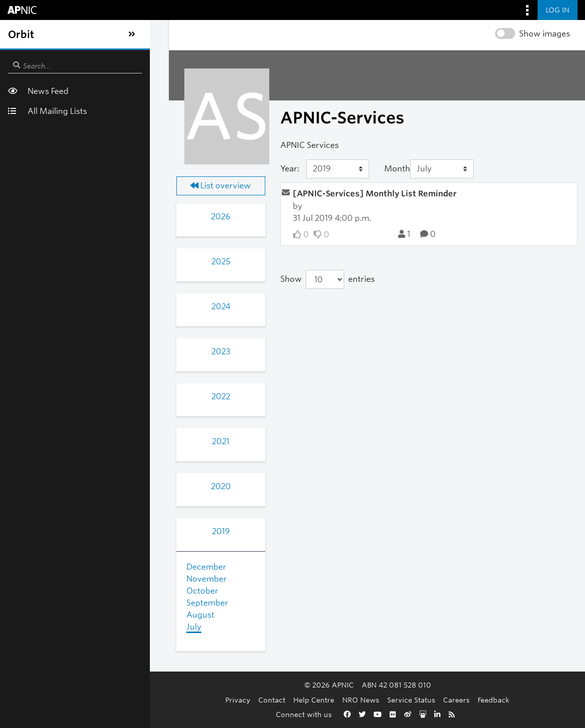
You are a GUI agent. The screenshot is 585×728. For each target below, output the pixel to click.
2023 (99, 352)
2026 (99, 217)
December (67, 567)
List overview (99, 186)
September (68, 603)
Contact (212, 700)
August (61, 615)
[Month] (394, 169)
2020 (99, 486)
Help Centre (254, 700)
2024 (99, 307)
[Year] (255, 169)
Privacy (178, 700)
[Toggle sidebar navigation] (18, 34)
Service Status (351, 700)
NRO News (301, 700)
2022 (99, 396)
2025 (99, 262)
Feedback (434, 700)
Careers (396, 700)
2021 (99, 441)
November (68, 579)
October (63, 591)
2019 (99, 531)
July (55, 627)
